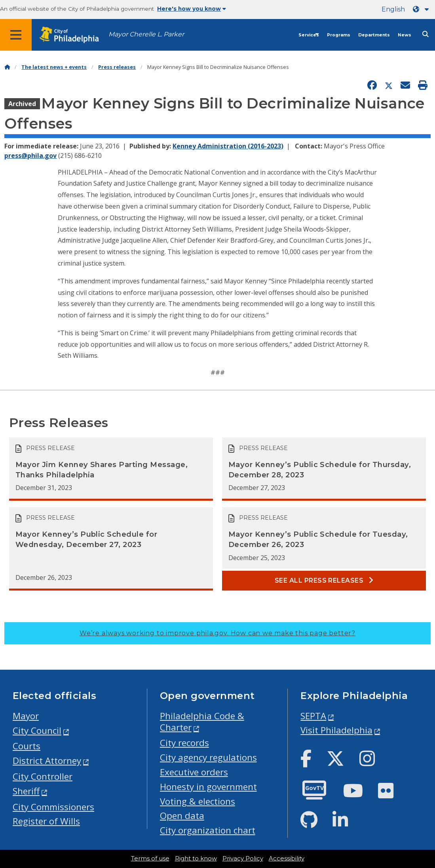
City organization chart (208, 830)
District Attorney (47, 761)
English (393, 9)
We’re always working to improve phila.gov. (217, 633)
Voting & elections (198, 801)
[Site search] (426, 34)
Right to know (196, 859)
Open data (182, 816)
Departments (374, 35)
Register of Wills (46, 821)
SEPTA (313, 716)
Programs (339, 35)
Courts (27, 746)
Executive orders (194, 772)
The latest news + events (54, 67)
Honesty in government (208, 787)
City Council (37, 730)
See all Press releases (324, 580)
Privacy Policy (243, 859)
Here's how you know (192, 9)
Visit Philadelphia (336, 730)
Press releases (117, 67)
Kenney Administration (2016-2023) (228, 146)
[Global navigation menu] (16, 35)
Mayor (26, 716)
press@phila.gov (30, 156)
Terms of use (150, 859)
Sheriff (26, 791)
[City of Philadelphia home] (73, 35)
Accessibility (287, 859)
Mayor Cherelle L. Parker (146, 34)
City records (184, 743)
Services (309, 35)
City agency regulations (208, 757)
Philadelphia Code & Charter (202, 722)
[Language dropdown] (422, 9)
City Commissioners (53, 807)
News (405, 35)
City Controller (43, 776)
